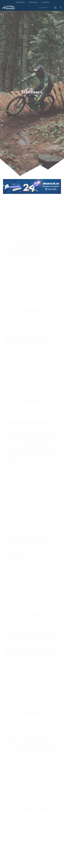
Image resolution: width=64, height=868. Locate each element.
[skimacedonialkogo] (8, 8)
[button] (44, 8)
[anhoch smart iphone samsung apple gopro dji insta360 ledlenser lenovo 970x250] (32, 186)
